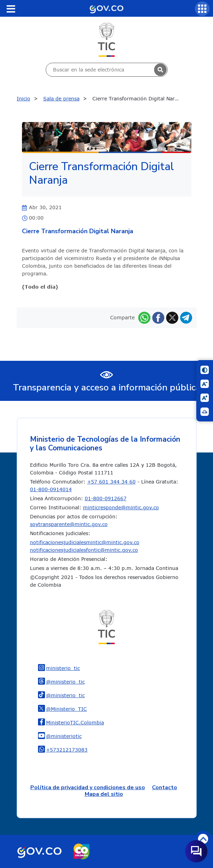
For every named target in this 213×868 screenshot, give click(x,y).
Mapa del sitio (104, 794)
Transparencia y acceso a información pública (107, 387)
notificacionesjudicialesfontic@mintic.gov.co (84, 550)
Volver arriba (203, 839)
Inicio (24, 98)
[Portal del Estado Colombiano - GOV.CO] (106, 8)
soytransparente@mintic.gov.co (69, 524)
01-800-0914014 (51, 489)
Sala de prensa (61, 98)
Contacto (165, 787)
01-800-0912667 (106, 498)
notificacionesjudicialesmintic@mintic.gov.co (85, 542)
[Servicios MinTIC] (202, 9)
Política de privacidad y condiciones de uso (88, 787)
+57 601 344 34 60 (111, 482)
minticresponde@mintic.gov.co (121, 507)
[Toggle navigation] (11, 9)
